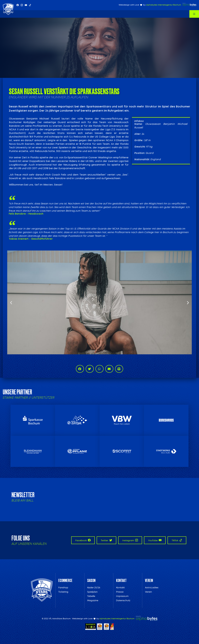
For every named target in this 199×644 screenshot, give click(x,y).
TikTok (177, 540)
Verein (148, 592)
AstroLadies (152, 588)
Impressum (122, 596)
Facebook (83, 540)
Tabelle (91, 596)
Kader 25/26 (94, 588)
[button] (11, 302)
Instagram (130, 540)
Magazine (93, 600)
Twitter (106, 540)
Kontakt (120, 588)
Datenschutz (123, 600)
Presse (120, 592)
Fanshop (63, 588)
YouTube (155, 540)
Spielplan (92, 592)
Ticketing (63, 592)
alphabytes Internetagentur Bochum (163, 5)
